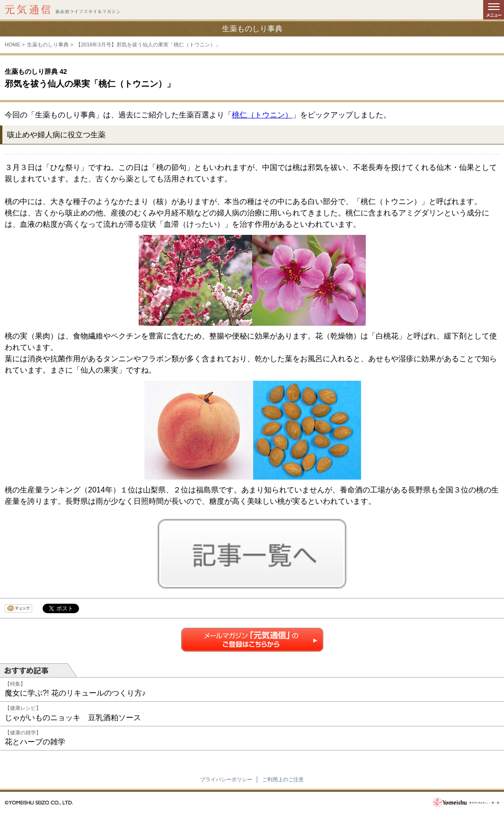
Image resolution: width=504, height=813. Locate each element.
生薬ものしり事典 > (50, 45)
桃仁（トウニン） (262, 115)
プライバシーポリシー (226, 779)
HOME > (15, 45)
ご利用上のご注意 (283, 779)
